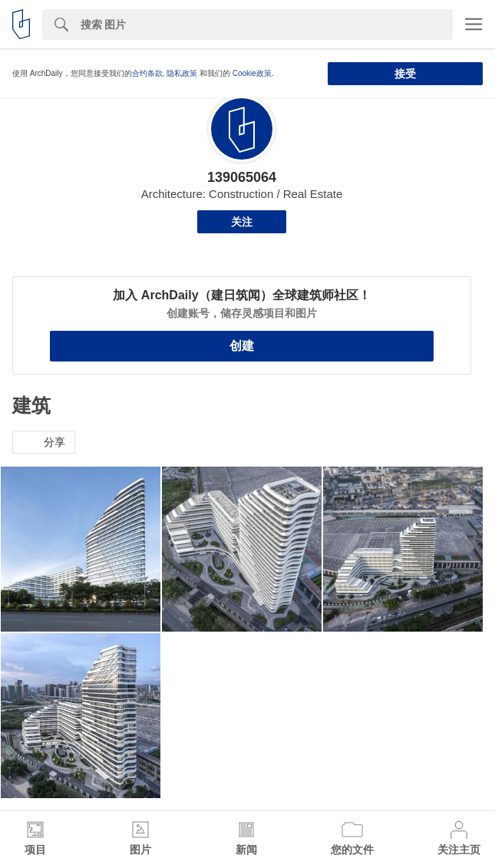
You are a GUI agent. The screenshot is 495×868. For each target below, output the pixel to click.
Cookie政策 (252, 73)
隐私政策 (182, 73)
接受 (405, 74)
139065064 (242, 177)
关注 (242, 222)
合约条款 (147, 73)
